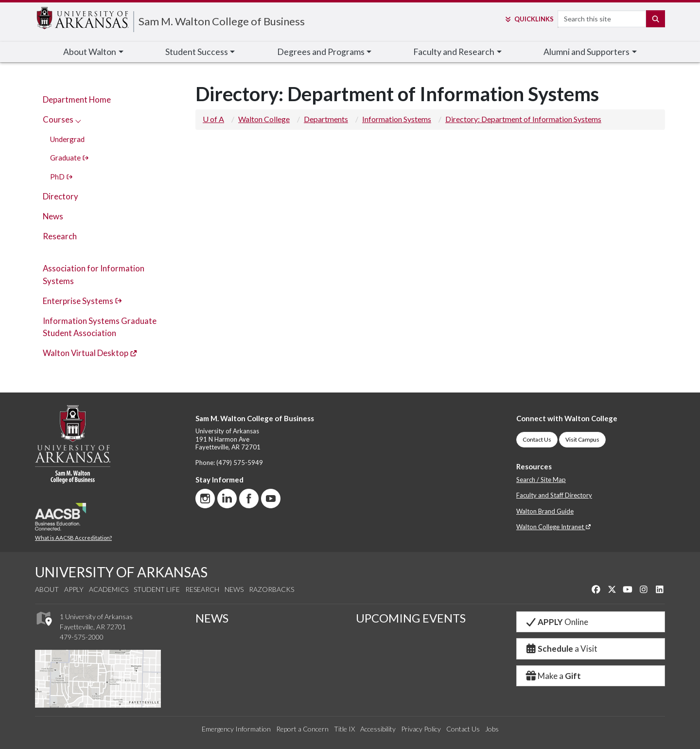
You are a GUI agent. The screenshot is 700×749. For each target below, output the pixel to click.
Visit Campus (582, 439)
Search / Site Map (541, 480)
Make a (553, 676)
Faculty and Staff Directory (554, 495)
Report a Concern (302, 729)
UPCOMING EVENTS (411, 618)
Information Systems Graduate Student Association (100, 327)
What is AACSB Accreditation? (73, 538)
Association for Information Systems (94, 274)
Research (60, 236)
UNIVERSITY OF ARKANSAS (121, 572)
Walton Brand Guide (545, 511)
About (47, 589)
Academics (109, 589)
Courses (62, 119)
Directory (61, 196)
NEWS (212, 618)
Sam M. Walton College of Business (222, 21)
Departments (326, 119)
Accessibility (378, 729)
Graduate (70, 158)
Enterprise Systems (83, 301)
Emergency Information (236, 729)
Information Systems (397, 119)
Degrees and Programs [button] (321, 52)
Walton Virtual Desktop (90, 353)
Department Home (77, 99)
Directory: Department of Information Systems (523, 119)
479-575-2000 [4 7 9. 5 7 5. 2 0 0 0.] (82, 637)
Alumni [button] (586, 52)
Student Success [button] (197, 52)
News (53, 216)
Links (529, 19)
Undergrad (67, 139)
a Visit (561, 649)
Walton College (264, 119)
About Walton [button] (90, 52)
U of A (213, 119)
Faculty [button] (454, 52)
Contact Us (537, 439)
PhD (61, 177)
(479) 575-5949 (240, 463)
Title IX (344, 729)
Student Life (157, 589)
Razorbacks (271, 589)
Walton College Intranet (554, 527)
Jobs (492, 729)
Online (556, 622)
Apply (74, 589)
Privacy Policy (421, 729)
